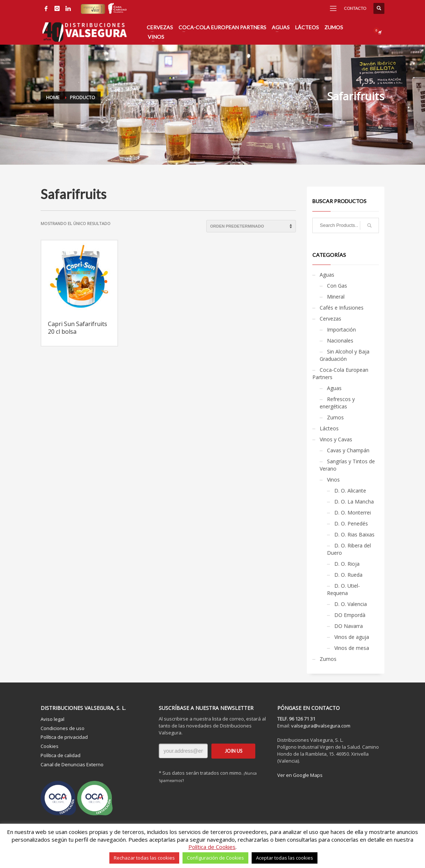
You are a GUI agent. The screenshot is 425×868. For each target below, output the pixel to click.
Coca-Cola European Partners (340, 373)
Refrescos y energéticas (337, 403)
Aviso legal (52, 719)
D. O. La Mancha (354, 502)
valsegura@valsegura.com (321, 726)
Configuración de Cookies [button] (215, 858)
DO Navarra (349, 626)
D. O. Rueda (348, 575)
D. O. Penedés (351, 523)
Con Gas (337, 286)
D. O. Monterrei (353, 512)
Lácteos (329, 428)
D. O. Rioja (347, 564)
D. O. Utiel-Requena (343, 589)
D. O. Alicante (350, 491)
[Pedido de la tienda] (251, 226)
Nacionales (340, 341)
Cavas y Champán (348, 450)
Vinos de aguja (352, 637)
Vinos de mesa (352, 648)
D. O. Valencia (351, 604)
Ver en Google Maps (300, 775)
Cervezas (330, 319)
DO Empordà (350, 615)
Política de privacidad (64, 737)
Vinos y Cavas (336, 439)
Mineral (336, 297)
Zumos (335, 417)
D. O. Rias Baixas (354, 534)
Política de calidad (61, 755)
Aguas (327, 275)
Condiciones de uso (63, 728)
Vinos (333, 480)
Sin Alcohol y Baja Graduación (345, 355)
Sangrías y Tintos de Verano (347, 465)
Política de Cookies (212, 847)
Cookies (50, 746)
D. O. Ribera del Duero (349, 549)
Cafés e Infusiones (342, 308)
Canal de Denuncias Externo (72, 764)
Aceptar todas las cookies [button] (285, 858)
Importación (341, 330)
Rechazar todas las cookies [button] (144, 858)
